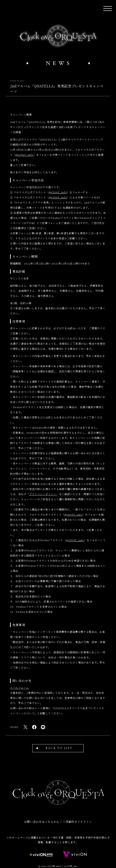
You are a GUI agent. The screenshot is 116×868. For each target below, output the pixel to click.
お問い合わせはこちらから (42, 822)
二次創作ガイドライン (77, 822)
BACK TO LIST (59, 748)
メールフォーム (19, 688)
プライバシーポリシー (43, 494)
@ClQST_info (25, 155)
